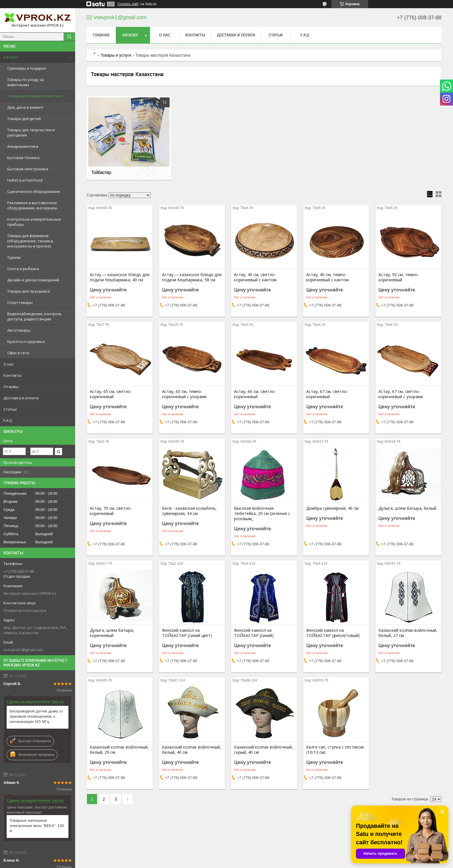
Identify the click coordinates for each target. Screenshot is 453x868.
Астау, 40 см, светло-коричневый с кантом (255, 277)
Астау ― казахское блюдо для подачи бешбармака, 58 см (192, 277)
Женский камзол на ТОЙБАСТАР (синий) (254, 633)
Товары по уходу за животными (25, 82)
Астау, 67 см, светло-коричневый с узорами (401, 394)
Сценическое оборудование (34, 191)
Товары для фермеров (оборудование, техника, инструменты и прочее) (30, 241)
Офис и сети (18, 353)
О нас (9, 364)
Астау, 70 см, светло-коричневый (111, 511)
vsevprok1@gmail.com (23, 650)
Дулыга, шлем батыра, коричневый (112, 633)
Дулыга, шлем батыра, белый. (408, 508)
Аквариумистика (23, 146)
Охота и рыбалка (23, 269)
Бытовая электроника (28, 169)
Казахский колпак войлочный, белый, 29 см (119, 750)
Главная (101, 35)
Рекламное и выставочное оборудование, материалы (32, 205)
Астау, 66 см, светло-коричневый (255, 394)
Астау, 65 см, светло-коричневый (111, 394)
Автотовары (19, 330)
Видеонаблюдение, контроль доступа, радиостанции (35, 316)
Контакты (13, 375)
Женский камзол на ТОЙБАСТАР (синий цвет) (187, 633)
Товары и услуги (116, 55)
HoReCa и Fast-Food (25, 180)
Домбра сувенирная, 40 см (332, 508)
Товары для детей (24, 119)
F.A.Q (8, 420)
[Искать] (69, 37)
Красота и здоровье (26, 341)
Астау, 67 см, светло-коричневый (327, 394)
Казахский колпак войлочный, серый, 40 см (263, 750)
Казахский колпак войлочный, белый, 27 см (408, 633)
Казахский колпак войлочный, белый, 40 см (192, 750)
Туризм (14, 257)
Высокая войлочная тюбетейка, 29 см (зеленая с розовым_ (262, 514)
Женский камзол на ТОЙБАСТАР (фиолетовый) (333, 633)
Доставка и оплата (21, 398)
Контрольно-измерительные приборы (34, 222)
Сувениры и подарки (27, 68)
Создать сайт (128, 4)
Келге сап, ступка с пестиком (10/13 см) (335, 750)
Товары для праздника (28, 291)
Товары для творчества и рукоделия (31, 132)
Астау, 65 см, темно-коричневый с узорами (184, 394)
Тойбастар (101, 172)
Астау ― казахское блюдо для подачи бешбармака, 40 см (120, 277)
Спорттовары (20, 302)
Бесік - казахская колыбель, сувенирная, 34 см (189, 511)
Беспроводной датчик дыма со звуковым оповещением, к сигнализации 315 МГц (36, 716)
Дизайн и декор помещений (33, 280)
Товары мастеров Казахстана (35, 96)
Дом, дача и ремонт (25, 107)
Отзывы (11, 387)
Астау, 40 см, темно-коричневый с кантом (327, 277)
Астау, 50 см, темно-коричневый (399, 277)
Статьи (10, 409)
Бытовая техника (23, 158)
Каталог (11, 57)
